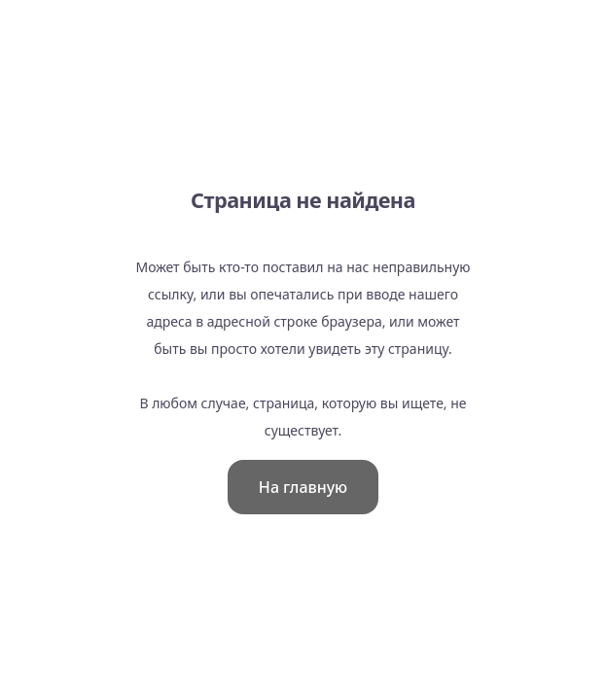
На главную (303, 487)
